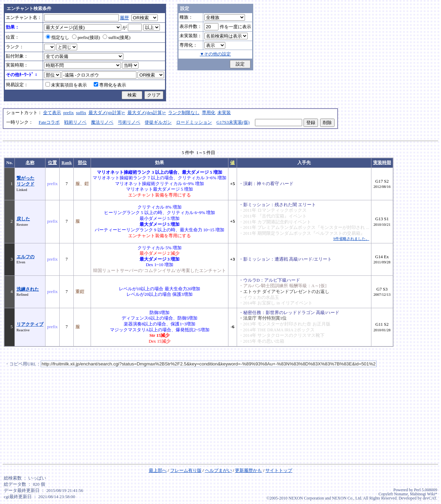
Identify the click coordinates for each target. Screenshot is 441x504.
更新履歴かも (248, 471)
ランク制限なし (184, 113)
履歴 (124, 18)
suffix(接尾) (116, 38)
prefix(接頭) (86, 38)
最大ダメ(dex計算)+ (147, 113)
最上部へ (158, 471)
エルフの (25, 257)
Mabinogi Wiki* (424, 494)
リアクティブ (30, 324)
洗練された (28, 289)
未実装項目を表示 (66, 85)
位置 (52, 163)
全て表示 (52, 113)
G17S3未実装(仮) (233, 122)
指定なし (58, 38)
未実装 (224, 113)
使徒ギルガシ (158, 122)
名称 (30, 163)
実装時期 (382, 163)
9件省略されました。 (351, 239)
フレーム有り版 (186, 471)
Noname (401, 494)
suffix (81, 113)
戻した (23, 219)
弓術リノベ (129, 122)
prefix (69, 113)
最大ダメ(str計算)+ (107, 113)
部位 (82, 163)
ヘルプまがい (218, 471)
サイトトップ (279, 471)
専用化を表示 (110, 85)
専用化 (209, 113)
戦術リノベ (75, 122)
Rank (66, 163)
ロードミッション (194, 122)
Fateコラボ (49, 122)
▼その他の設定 (216, 54)
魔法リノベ (102, 122)
